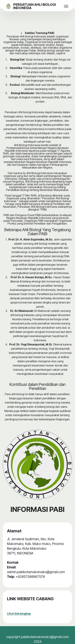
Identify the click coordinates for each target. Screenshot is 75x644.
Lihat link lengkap (19, 614)
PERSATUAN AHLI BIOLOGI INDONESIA (35, 6)
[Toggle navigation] (66, 6)
